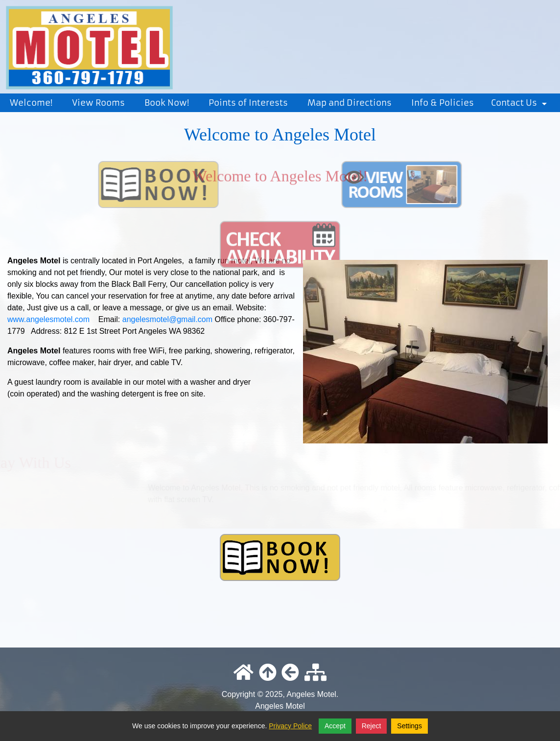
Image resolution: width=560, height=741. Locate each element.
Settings (409, 726)
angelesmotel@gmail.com (167, 319)
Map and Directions (350, 103)
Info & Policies (443, 103)
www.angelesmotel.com (48, 319)
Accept (335, 726)
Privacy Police (290, 726)
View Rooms (98, 103)
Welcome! (31, 103)
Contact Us (521, 105)
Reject (372, 726)
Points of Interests (248, 103)
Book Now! (167, 103)
